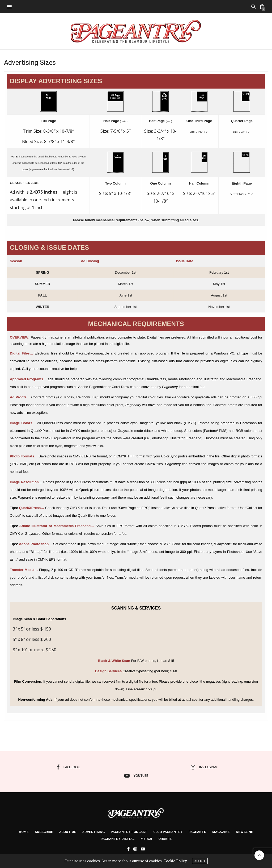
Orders (165, 839)
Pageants (197, 832)
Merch (146, 839)
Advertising (93, 832)
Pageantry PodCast (129, 832)
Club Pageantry (168, 832)
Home (24, 832)
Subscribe (44, 832)
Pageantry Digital (118, 839)
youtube (136, 776)
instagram (204, 767)
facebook (68, 767)
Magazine (221, 832)
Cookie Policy (175, 861)
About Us (68, 832)
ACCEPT (200, 861)
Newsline (245, 832)
